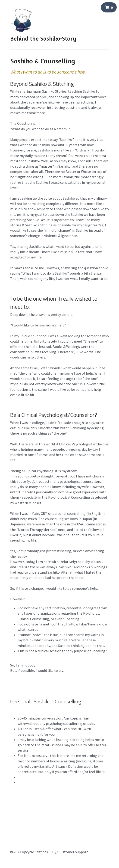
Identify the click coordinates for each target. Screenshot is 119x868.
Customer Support (73, 852)
